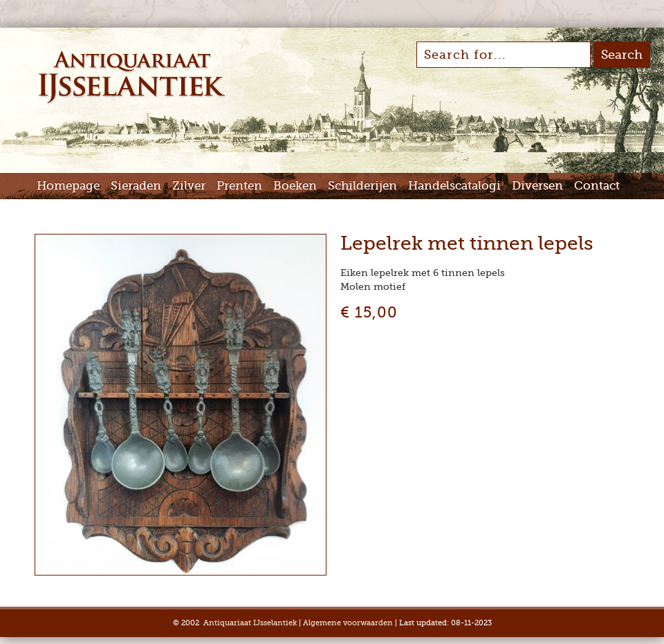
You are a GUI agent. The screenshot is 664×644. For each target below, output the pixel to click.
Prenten (239, 186)
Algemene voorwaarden (348, 623)
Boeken (295, 186)
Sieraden (136, 186)
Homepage (68, 186)
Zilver (189, 186)
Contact (597, 186)
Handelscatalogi (454, 186)
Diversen (537, 186)
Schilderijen (362, 186)
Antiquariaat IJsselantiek (250, 623)
